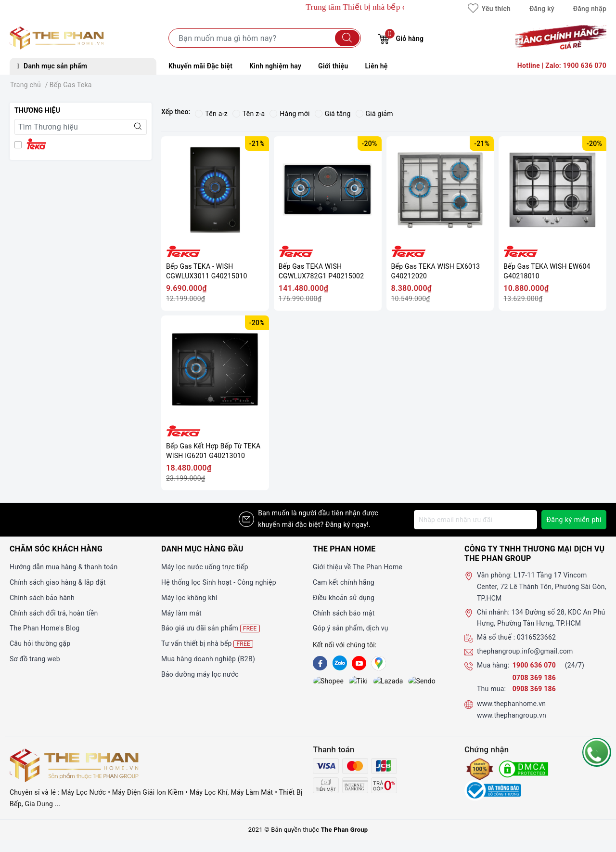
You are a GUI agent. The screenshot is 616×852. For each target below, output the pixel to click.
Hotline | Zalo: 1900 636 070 (562, 66)
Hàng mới (289, 114)
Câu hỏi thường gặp (40, 643)
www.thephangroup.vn (512, 715)
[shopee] (320, 682)
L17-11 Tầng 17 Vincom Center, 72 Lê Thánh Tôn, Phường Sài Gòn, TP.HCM (542, 587)
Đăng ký (542, 9)
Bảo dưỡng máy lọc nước (200, 674)
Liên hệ (377, 66)
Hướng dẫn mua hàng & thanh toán (64, 567)
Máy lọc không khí (189, 598)
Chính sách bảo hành (42, 598)
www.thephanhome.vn (511, 704)
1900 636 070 (535, 665)
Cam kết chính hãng (344, 582)
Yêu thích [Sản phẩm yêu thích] (489, 9)
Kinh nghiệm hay (275, 66)
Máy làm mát (181, 613)
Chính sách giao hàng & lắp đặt (58, 582)
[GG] (379, 663)
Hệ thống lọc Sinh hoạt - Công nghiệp (219, 582)
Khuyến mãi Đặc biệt (200, 66)
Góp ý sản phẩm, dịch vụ (351, 628)
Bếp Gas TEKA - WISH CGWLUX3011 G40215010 (207, 271)
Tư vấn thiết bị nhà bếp (207, 644)
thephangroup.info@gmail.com (525, 651)
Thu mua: (491, 689)
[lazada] (359, 682)
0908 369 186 (534, 689)
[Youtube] (359, 663)
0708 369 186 (534, 678)
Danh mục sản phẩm (52, 66)
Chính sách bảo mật (344, 613)
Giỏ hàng (401, 37)
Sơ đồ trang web (35, 659)
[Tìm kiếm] (347, 38)
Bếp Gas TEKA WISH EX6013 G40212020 (436, 271)
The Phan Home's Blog (45, 628)
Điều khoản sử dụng (344, 598)
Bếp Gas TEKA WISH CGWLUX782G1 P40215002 (321, 271)
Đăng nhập (590, 9)
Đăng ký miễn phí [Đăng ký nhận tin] (574, 520)
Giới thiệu (333, 66)
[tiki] (340, 682)
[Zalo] (340, 663)
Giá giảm (374, 114)
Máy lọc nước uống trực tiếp (205, 567)
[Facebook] (320, 663)
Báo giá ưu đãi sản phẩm (211, 628)
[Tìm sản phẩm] (265, 38)
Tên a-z (211, 114)
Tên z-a (249, 114)
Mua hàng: (493, 665)
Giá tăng (333, 114)
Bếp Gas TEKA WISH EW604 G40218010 (547, 271)
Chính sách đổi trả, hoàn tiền (54, 613)
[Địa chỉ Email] (475, 520)
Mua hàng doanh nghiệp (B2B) (208, 659)
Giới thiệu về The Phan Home (358, 567)
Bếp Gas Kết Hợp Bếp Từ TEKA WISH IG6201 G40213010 (213, 451)
